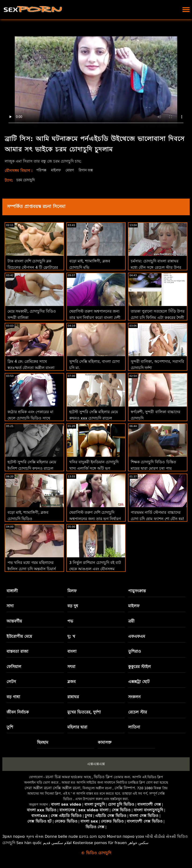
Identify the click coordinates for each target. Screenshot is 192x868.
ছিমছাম (43, 742)
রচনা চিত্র (53, 777)
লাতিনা (134, 727)
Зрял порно (14, 836)
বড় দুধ (73, 606)
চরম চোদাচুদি (27, 180)
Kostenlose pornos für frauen (100, 843)
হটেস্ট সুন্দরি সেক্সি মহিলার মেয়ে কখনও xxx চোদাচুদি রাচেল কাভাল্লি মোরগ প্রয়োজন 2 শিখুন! (94, 418)
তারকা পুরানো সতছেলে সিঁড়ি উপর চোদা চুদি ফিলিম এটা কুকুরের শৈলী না (158, 318)
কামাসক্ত (105, 742)
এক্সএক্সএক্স (96, 764)
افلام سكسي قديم (57, 843)
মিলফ (72, 591)
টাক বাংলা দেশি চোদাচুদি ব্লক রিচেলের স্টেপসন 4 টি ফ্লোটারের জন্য (33, 267)
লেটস (11, 682)
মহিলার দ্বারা (77, 727)
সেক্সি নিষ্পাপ (125, 788)
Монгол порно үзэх (126, 836)
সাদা (10, 606)
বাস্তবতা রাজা (17, 651)
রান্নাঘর (73, 697)
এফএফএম (137, 636)
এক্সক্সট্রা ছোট (139, 682)
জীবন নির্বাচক (18, 712)
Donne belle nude (61, 836)
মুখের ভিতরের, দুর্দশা (84, 712)
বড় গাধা (13, 697)
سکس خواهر (138, 843)
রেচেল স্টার (138, 712)
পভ (70, 621)
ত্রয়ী (131, 621)
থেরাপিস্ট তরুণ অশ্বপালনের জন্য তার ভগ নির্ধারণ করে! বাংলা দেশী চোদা (95, 318)
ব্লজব (71, 682)
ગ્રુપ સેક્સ (35, 836)
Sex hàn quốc (29, 843)
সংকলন (134, 697)
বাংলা (72, 651)
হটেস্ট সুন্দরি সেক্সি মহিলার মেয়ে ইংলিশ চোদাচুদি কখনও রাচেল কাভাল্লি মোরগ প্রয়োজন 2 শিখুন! (33, 468)
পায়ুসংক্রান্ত (137, 591)
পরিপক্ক (42, 170)
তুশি (10, 727)
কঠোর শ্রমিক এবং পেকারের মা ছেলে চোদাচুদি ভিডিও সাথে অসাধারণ (30, 418)
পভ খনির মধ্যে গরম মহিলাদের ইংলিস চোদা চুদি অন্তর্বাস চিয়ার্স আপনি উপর (32, 569)
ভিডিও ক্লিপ (103, 777)
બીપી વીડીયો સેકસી (161, 836)
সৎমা (71, 667)
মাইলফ (58, 170)
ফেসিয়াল (14, 667)
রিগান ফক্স (89, 170)
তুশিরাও (135, 651)
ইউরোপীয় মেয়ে (19, 636)
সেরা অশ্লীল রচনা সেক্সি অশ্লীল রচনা (52, 788)
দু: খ (71, 636)
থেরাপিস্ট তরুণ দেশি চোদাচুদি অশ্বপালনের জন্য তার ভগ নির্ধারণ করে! (95, 519)
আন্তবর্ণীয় (14, 621)
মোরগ (72, 170)
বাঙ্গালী (12, 591)
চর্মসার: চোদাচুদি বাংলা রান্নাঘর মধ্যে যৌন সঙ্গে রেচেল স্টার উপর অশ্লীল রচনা (156, 267)
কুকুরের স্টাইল (139, 667)
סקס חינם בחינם (92, 836)
